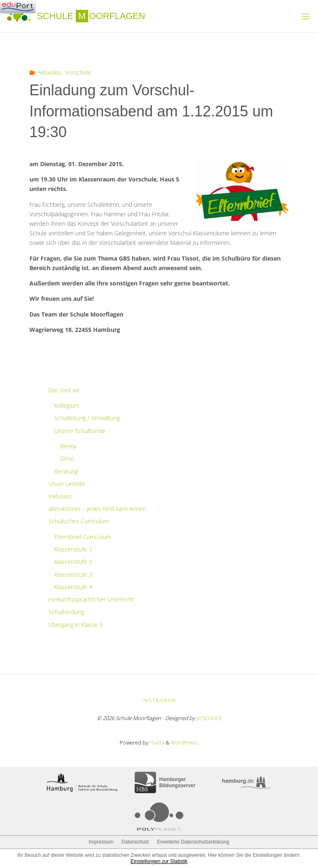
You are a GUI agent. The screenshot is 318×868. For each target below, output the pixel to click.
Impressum (101, 842)
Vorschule (78, 72)
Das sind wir (64, 390)
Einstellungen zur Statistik (159, 861)
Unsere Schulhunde (80, 431)
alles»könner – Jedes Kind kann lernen (97, 509)
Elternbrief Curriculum (83, 537)
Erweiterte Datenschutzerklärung (193, 842)
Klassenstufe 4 (73, 587)
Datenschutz (135, 842)
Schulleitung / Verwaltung (87, 418)
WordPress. (185, 742)
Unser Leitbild (66, 484)
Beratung (66, 471)
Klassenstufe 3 (73, 574)
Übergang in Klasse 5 (76, 625)
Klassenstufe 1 (73, 549)
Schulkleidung (66, 612)
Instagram (159, 700)
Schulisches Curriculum (79, 521)
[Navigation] (18, 6)
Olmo (67, 458)
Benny (68, 446)
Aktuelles (49, 72)
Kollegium (67, 405)
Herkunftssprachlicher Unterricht (91, 599)
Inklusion (60, 496)
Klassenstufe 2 (73, 562)
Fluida (156, 742)
